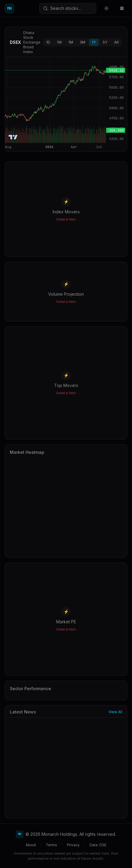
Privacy (73, 845)
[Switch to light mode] (106, 8)
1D (48, 42)
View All (115, 712)
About (31, 845)
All (116, 42)
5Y (105, 42)
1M (71, 42)
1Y (94, 42)
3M (82, 42)
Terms (51, 845)
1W (59, 42)
